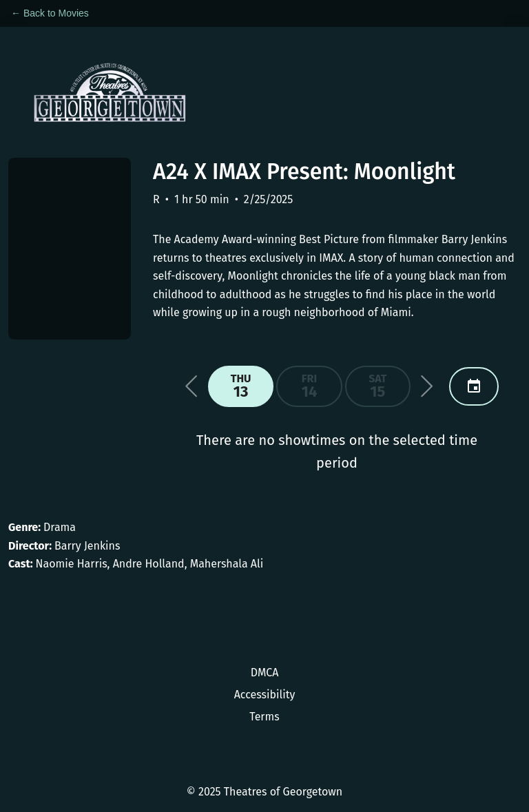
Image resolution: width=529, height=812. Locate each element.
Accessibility (265, 695)
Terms (264, 717)
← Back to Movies (50, 13)
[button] (191, 386)
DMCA (265, 673)
